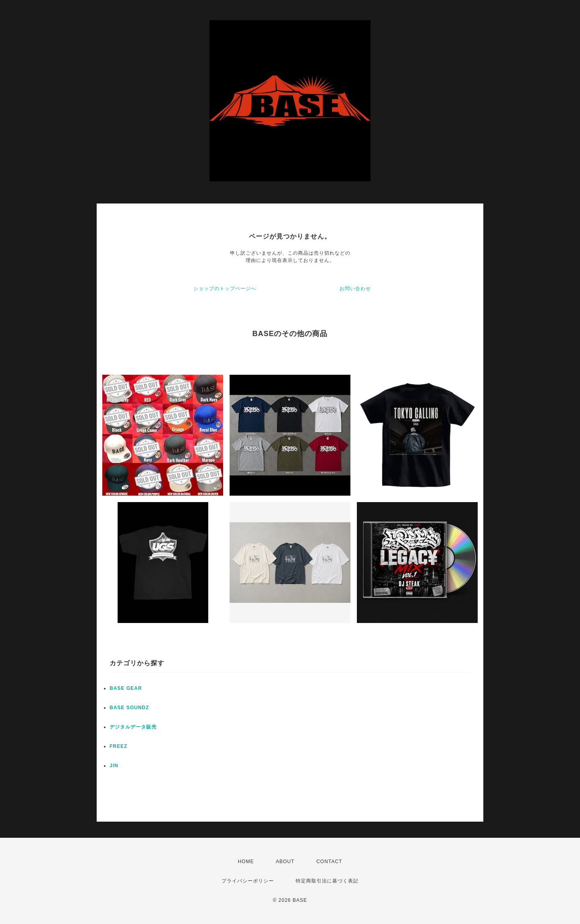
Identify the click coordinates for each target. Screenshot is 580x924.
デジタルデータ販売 (133, 727)
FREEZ (118, 746)
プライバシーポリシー (248, 881)
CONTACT (329, 862)
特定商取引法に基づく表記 (327, 881)
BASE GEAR (126, 688)
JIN (114, 766)
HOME (246, 862)
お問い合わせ (355, 289)
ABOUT (285, 862)
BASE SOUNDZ (129, 708)
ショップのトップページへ (225, 289)
